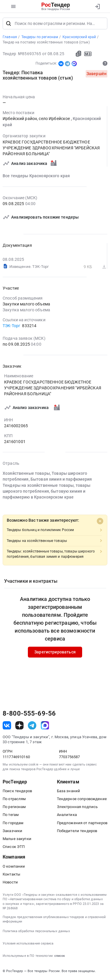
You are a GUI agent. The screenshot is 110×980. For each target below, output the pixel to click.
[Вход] (97, 6)
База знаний (69, 791)
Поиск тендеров (17, 791)
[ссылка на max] (45, 726)
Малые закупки (17, 839)
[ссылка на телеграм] (32, 726)
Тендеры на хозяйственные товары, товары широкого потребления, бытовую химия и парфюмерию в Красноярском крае (47, 492)
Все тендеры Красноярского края (36, 176)
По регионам (14, 807)
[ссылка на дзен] (20, 726)
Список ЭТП (14, 847)
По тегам (11, 815)
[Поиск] (9, 24)
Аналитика (67, 815)
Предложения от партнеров (82, 823)
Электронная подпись (77, 807)
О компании (14, 867)
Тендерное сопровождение (82, 799)
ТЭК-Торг (11, 326)
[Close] (100, 521)
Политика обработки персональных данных (36, 932)
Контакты (11, 875)
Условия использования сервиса (28, 944)
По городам (13, 823)
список (60, 956)
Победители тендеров (77, 831)
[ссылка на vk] (7, 726)
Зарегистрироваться (55, 653)
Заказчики (12, 831)
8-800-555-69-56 (29, 714)
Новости (10, 883)
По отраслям (14, 799)
